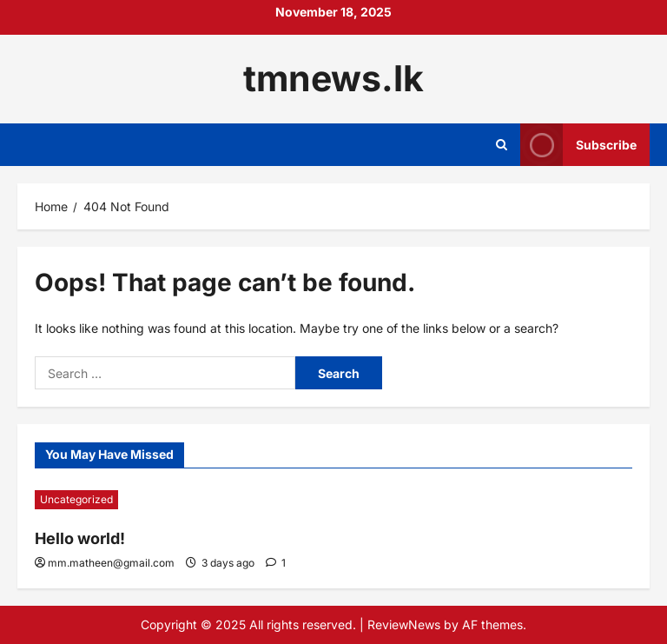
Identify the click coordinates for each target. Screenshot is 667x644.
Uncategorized (76, 499)
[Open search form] (502, 145)
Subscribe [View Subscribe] (578, 145)
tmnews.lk (333, 78)
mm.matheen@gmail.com (111, 563)
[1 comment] (276, 563)
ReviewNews (404, 624)
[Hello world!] (180, 500)
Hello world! (80, 538)
